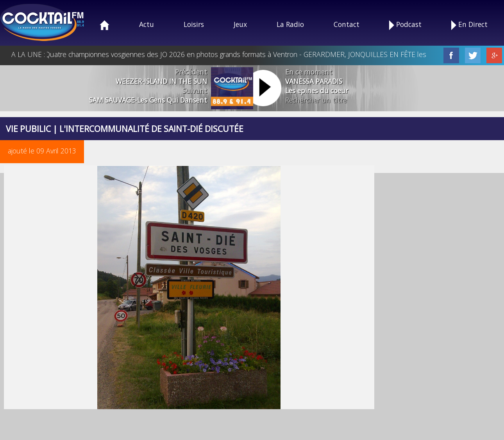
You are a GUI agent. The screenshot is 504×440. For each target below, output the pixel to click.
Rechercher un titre (316, 100)
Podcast (405, 25)
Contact (347, 24)
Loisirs (194, 24)
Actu (147, 24)
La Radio (290, 24)
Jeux (240, 24)
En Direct (469, 25)
